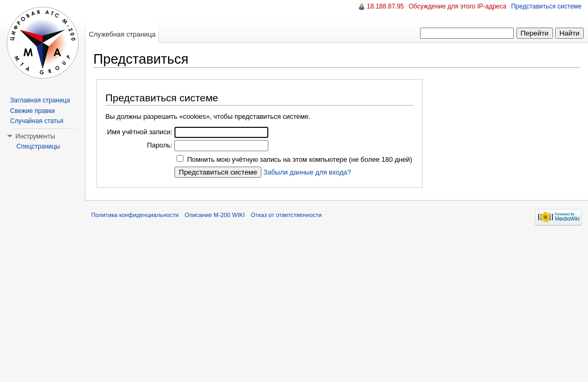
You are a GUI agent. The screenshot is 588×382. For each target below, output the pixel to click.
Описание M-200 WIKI (215, 215)
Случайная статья (37, 121)
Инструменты (35, 136)
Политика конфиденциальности (135, 215)
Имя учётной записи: (140, 132)
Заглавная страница (40, 100)
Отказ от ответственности (286, 215)
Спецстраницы (38, 146)
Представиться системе (546, 6)
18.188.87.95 (385, 6)
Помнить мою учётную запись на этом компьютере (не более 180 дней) (300, 159)
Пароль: (160, 145)
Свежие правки (32, 111)
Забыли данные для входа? (307, 172)
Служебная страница (122, 34)
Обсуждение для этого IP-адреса (458, 6)
